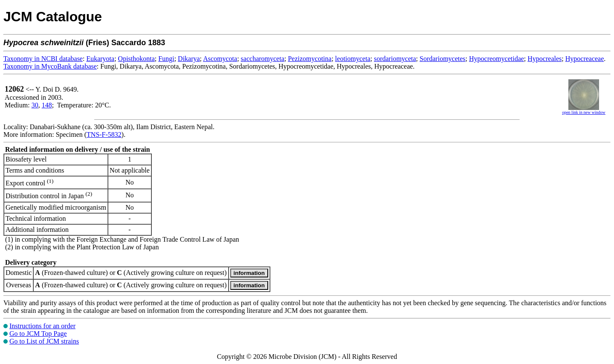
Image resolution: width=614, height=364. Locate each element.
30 (35, 105)
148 (47, 105)
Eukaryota (100, 59)
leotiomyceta (353, 59)
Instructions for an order (42, 326)
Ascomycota (220, 59)
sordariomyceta (395, 59)
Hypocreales (544, 59)
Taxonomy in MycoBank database (50, 66)
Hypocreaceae (585, 59)
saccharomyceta (263, 59)
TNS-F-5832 (104, 134)
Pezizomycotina (310, 59)
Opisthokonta (136, 59)
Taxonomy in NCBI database (43, 59)
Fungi (166, 59)
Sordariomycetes (443, 59)
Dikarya (189, 59)
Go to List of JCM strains (44, 341)
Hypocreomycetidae (497, 59)
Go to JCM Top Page (38, 334)
